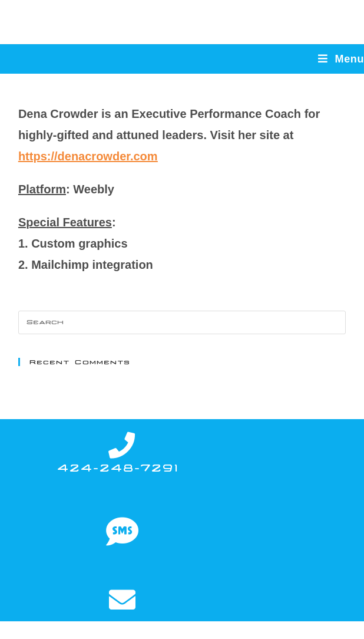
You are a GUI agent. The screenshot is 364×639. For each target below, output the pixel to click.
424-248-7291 (118, 468)
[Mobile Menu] (341, 59)
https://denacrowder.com (88, 156)
